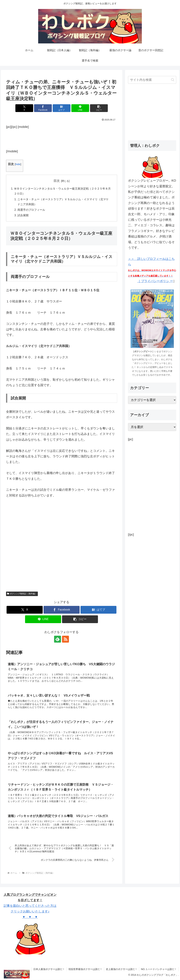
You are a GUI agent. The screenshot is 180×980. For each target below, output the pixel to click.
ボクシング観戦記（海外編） (22, 594)
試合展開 (23, 215)
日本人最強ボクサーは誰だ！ (49, 969)
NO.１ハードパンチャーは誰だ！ (159, 969)
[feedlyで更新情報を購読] (58, 639)
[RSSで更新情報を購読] (65, 639)
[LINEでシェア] (80, 108)
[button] (99, 108)
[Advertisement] (61, 138)
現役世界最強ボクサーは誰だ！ (85, 969)
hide (18, 164)
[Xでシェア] (24, 108)
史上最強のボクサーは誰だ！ (122, 969)
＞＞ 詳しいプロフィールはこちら (152, 268)
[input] (152, 80)
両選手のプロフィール (31, 210)
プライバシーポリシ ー (157, 281)
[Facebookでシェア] (43, 108)
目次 (57, 181)
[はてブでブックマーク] (62, 108)
